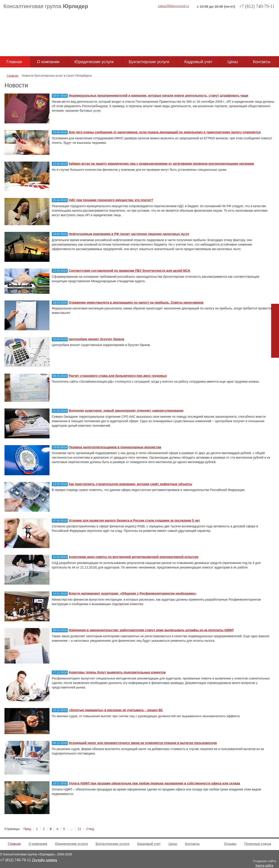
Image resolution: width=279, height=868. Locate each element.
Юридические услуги (94, 62)
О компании (48, 62)
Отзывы (230, 844)
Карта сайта (264, 866)
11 (79, 829)
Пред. (28, 829)
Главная (14, 62)
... (71, 829)
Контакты (262, 62)
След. (90, 829)
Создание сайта (264, 861)
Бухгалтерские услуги (149, 62)
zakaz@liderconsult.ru (173, 6)
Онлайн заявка (44, 860)
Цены (233, 62)
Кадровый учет (198, 62)
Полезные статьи (258, 844)
